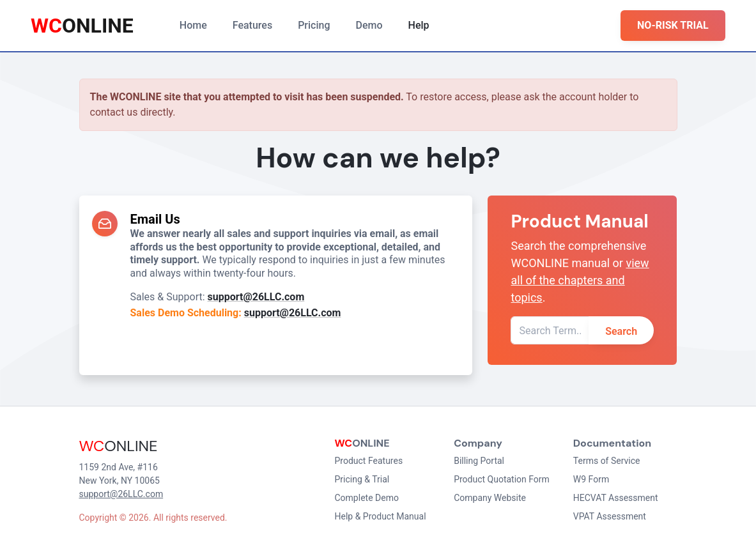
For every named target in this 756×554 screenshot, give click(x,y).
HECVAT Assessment (616, 498)
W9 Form (591, 479)
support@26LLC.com (256, 297)
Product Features (369, 461)
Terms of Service (607, 461)
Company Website (490, 498)
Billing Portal (479, 461)
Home (193, 25)
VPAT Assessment (610, 516)
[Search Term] (550, 330)
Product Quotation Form (502, 479)
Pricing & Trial (362, 479)
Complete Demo (367, 498)
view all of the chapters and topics (580, 280)
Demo (369, 25)
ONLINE (82, 26)
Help (419, 25)
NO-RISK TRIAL (673, 25)
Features (252, 25)
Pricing (314, 25)
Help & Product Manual (381, 516)
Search (621, 331)
